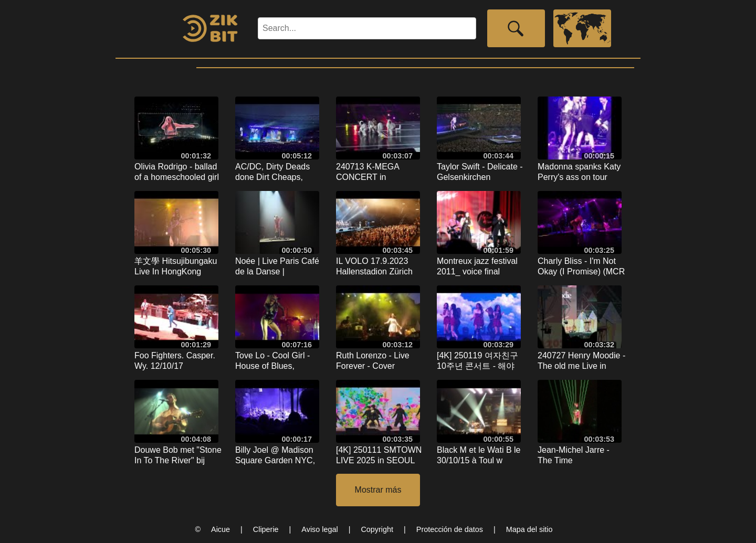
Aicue (220, 529)
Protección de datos (450, 529)
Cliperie (266, 529)
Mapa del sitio (529, 529)
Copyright (377, 529)
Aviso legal (319, 529)
